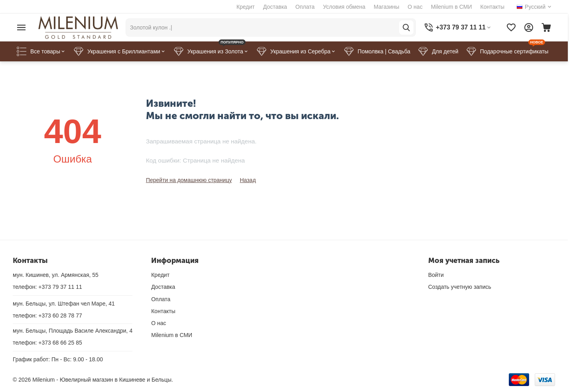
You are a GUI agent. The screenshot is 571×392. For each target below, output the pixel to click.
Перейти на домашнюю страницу (189, 180)
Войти (436, 275)
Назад (248, 180)
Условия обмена (344, 7)
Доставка (275, 7)
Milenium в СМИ (452, 7)
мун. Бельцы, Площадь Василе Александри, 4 (73, 331)
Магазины (386, 7)
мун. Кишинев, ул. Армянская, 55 (56, 275)
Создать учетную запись (460, 287)
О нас (415, 7)
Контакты (492, 7)
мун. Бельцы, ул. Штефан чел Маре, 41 (64, 304)
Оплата (305, 7)
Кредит (246, 7)
